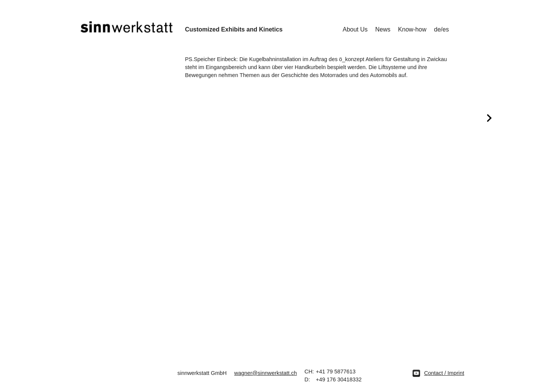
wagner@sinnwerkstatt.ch (266, 373)
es (446, 29)
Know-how (412, 29)
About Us (355, 29)
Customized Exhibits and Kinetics (234, 29)
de (438, 29)
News (383, 29)
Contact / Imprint (444, 373)
